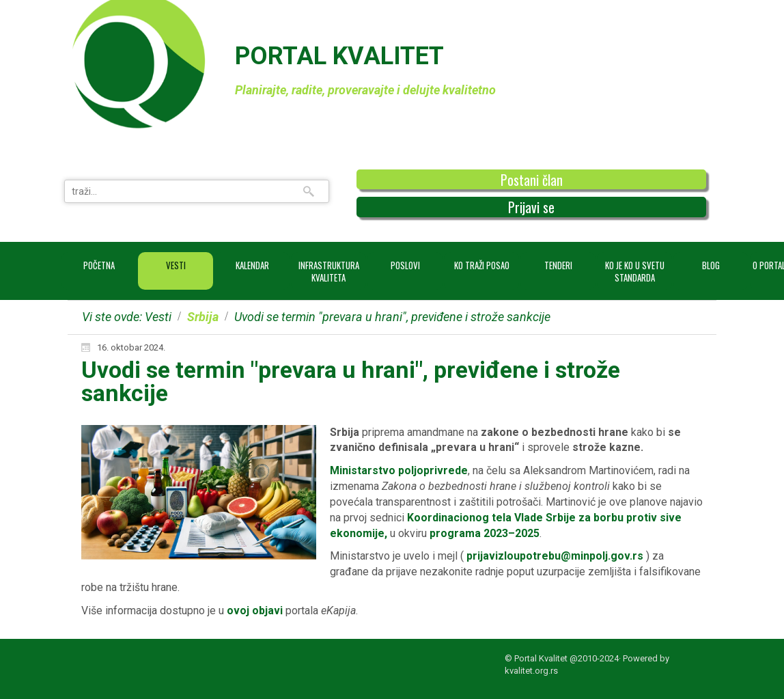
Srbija (203, 317)
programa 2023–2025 (485, 533)
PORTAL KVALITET (339, 56)
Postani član (532, 180)
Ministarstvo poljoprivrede (399, 470)
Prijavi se (531, 207)
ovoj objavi (256, 611)
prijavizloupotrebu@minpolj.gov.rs (555, 556)
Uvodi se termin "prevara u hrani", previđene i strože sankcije (351, 381)
